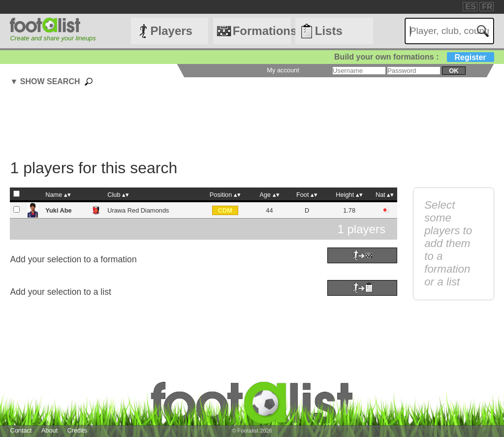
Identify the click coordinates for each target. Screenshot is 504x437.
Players (172, 31)
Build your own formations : (414, 57)
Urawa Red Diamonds (138, 210)
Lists (329, 31)
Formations (262, 31)
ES (470, 7)
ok (454, 71)
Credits (77, 430)
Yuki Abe (59, 210)
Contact (21, 430)
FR (487, 7)
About (49, 430)
